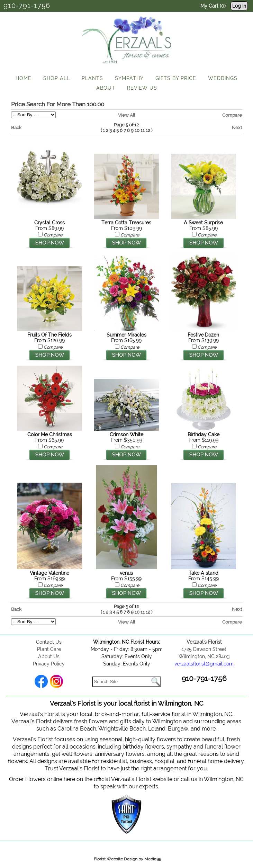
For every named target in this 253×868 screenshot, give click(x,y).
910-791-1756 (27, 6)
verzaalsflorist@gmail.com (204, 664)
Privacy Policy (49, 664)
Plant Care (49, 649)
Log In (239, 6)
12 (148, 130)
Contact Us (49, 642)
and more (203, 729)
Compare (232, 115)
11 (143, 130)
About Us (49, 656)
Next (237, 127)
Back (16, 127)
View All (126, 115)
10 (137, 130)
